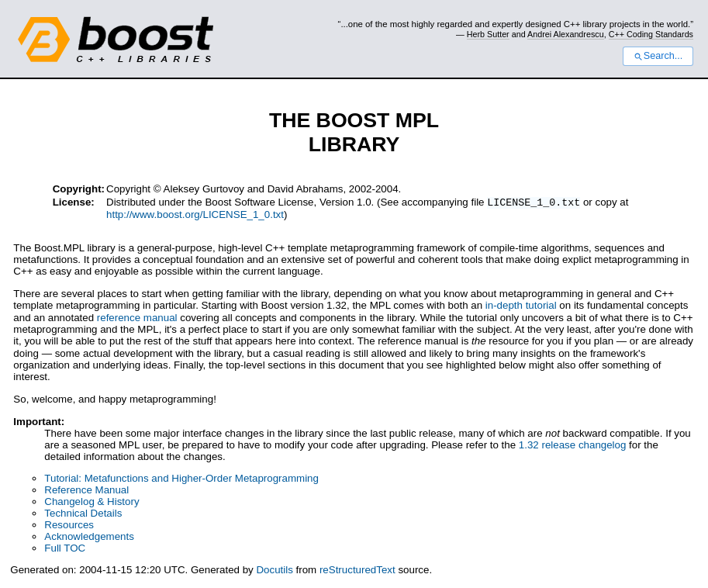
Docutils (274, 571)
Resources (69, 526)
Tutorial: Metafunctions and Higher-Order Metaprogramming (181, 480)
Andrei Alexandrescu (566, 34)
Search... (658, 56)
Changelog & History (92, 503)
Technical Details (83, 515)
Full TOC (65, 550)
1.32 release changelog (573, 446)
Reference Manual (86, 491)
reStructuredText (357, 571)
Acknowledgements (89, 538)
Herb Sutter (488, 34)
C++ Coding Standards (651, 34)
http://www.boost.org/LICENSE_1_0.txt (195, 216)
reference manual (137, 319)
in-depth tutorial (521, 307)
